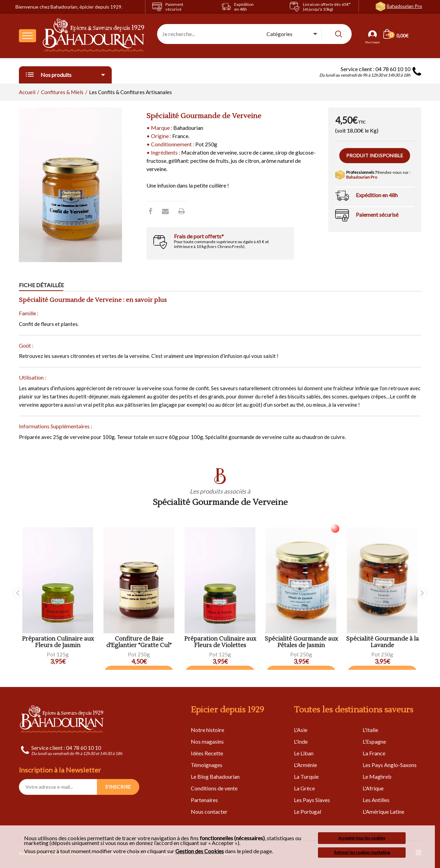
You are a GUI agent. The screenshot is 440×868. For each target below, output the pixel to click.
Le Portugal (307, 811)
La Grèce (304, 788)
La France (374, 753)
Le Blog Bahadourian (215, 776)
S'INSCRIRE (118, 787)
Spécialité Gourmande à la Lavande (382, 642)
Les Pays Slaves (312, 800)
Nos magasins (207, 741)
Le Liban (304, 753)
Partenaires (204, 800)
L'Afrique (373, 788)
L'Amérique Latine (383, 811)
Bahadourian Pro (404, 6)
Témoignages (207, 765)
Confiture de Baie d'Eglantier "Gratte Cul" (139, 642)
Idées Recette (207, 753)
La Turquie (306, 776)
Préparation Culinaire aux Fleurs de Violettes (220, 642)
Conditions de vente (214, 788)
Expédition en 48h (377, 195)
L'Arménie (305, 765)
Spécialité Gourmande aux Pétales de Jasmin (301, 642)
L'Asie (301, 730)
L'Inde (301, 741)
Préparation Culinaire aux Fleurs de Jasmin (58, 642)
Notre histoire (207, 730)
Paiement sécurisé (377, 215)
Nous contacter (209, 811)
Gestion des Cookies (200, 851)
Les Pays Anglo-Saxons (390, 765)
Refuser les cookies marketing (362, 852)
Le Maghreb (377, 776)
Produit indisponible (375, 155)
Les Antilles (376, 800)
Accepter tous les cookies (362, 838)
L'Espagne (374, 741)
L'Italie (370, 730)
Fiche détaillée (41, 285)
